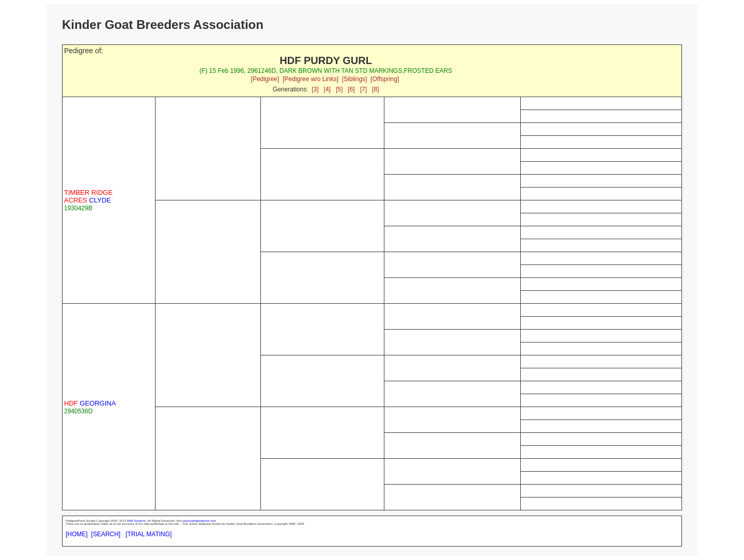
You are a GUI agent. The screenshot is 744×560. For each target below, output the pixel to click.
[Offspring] (385, 79)
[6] (351, 89)
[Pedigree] (265, 79)
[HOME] (77, 534)
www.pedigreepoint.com (199, 521)
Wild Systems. (137, 521)
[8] (375, 89)
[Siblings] (355, 79)
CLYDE (88, 196)
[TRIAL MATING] (149, 534)
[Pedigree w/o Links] (311, 79)
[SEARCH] (106, 534)
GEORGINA (90, 403)
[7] (363, 89)
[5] (339, 89)
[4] (327, 89)
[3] (315, 89)
